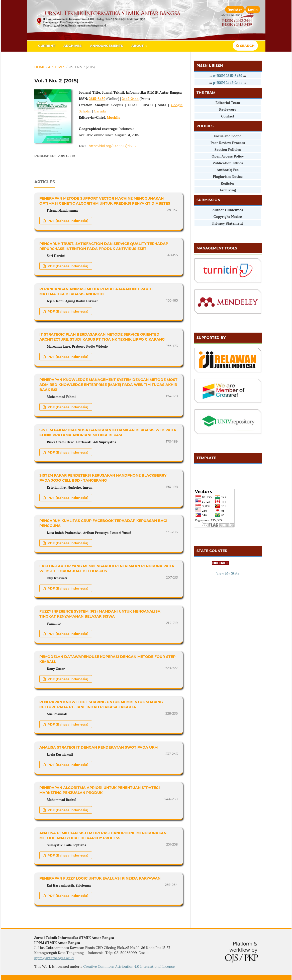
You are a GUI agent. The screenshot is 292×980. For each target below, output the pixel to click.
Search (245, 46)
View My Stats (228, 573)
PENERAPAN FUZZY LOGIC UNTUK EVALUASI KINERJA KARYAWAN (100, 878)
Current (47, 46)
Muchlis (114, 117)
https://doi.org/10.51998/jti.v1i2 (113, 146)
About (138, 46)
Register (235, 10)
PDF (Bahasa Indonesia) (67, 221)
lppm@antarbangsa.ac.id (54, 958)
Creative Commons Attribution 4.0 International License (129, 966)
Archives (72, 46)
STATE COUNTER (212, 551)
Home (40, 67)
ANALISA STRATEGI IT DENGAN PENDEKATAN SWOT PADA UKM (99, 747)
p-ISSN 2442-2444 (228, 83)
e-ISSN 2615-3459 (228, 76)
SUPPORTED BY (211, 338)
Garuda (100, 111)
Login (253, 10)
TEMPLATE (206, 458)
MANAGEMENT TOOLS (217, 248)
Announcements (106, 46)
